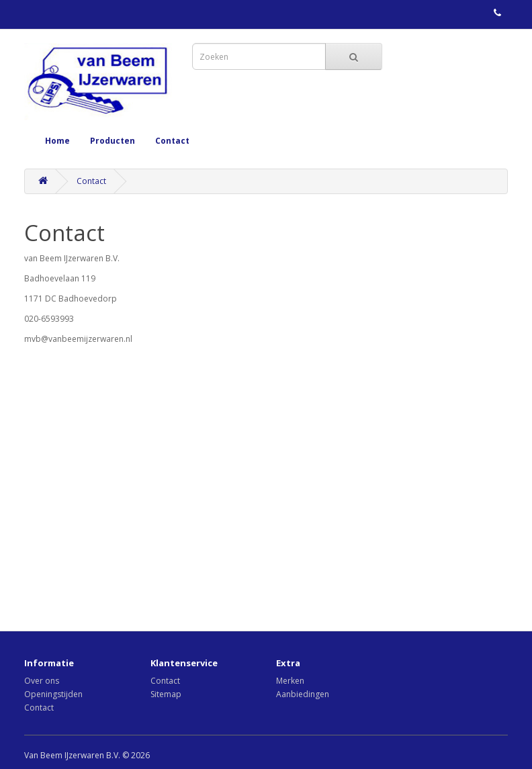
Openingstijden (53, 694)
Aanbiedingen (303, 694)
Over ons (42, 681)
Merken (290, 681)
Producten (113, 141)
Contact (172, 141)
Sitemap (166, 694)
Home (57, 141)
